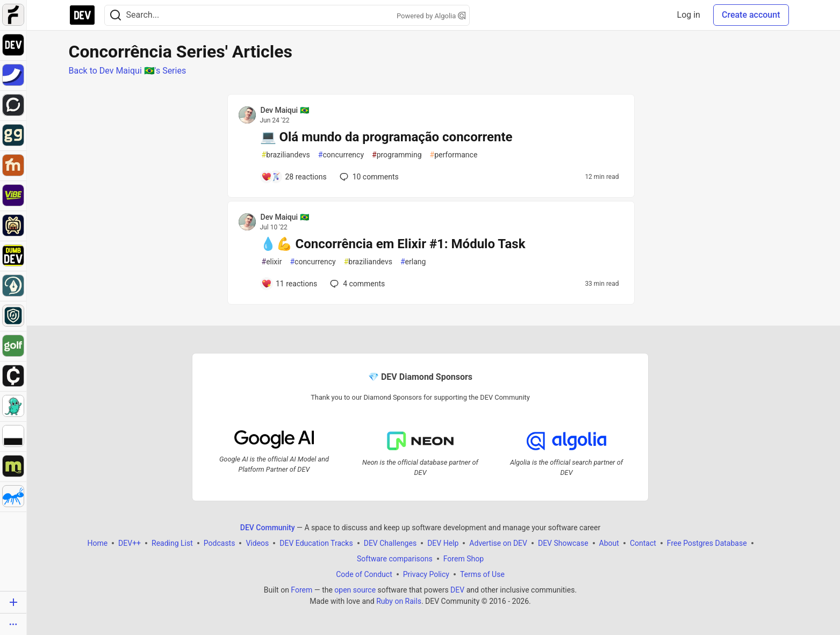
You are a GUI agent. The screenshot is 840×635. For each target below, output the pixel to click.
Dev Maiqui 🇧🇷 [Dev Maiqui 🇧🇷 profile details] (285, 110)
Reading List (172, 543)
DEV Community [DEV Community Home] (267, 528)
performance (454, 155)
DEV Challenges (390, 543)
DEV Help (443, 543)
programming (397, 155)
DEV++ (130, 543)
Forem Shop (463, 559)
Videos (257, 543)
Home (97, 543)
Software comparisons (394, 559)
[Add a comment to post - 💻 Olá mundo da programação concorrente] (294, 177)
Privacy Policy (426, 574)
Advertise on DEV (498, 543)
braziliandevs (286, 155)
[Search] (116, 15)
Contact (642, 543)
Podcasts (219, 543)
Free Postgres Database (706, 543)
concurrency (341, 155)
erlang (413, 262)
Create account (751, 15)
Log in (689, 15)
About (609, 543)
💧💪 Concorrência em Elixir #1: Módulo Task (393, 244)
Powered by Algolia (431, 16)
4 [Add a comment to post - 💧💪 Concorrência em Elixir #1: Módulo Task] (356, 284)
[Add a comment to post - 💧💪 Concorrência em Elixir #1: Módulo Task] (289, 284)
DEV (457, 590)
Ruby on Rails (399, 601)
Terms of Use (482, 574)
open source (355, 590)
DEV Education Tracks (316, 543)
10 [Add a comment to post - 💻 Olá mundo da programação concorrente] (368, 177)
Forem (301, 590)
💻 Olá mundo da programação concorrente (386, 137)
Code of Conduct (364, 574)
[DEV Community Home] (82, 15)
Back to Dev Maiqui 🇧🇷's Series (128, 71)
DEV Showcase (563, 543)
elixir (272, 262)
